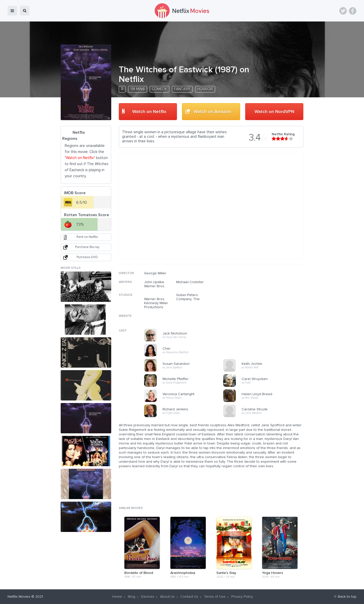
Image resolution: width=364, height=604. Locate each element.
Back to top (347, 597)
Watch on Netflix (149, 112)
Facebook (353, 11)
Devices (148, 597)
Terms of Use (215, 597)
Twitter (343, 11)
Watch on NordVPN (274, 112)
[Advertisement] (265, 304)
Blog (132, 597)
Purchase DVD (87, 257)
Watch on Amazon (212, 112)
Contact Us (189, 597)
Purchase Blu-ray (87, 247)
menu (12, 11)
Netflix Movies (19, 597)
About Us (167, 597)
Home (117, 597)
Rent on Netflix (87, 237)
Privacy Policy (242, 597)
